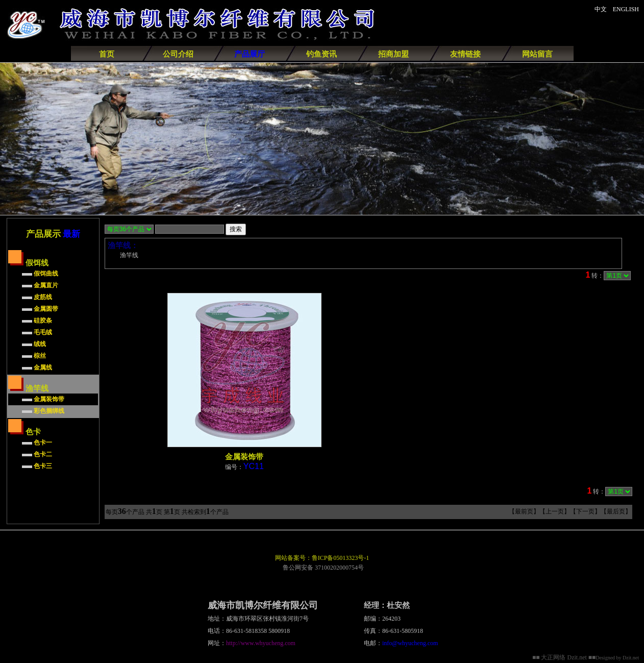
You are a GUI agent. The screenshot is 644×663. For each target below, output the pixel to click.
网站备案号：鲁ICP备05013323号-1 (322, 558)
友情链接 (465, 54)
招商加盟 (393, 54)
